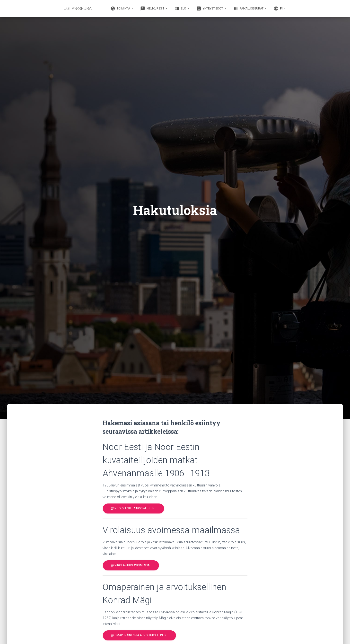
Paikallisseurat (249, 9)
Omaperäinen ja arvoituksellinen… (139, 635)
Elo (181, 9)
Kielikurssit (153, 9)
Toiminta (121, 9)
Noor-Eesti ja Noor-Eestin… (133, 508)
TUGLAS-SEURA (76, 8)
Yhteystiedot (210, 9)
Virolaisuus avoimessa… (131, 565)
